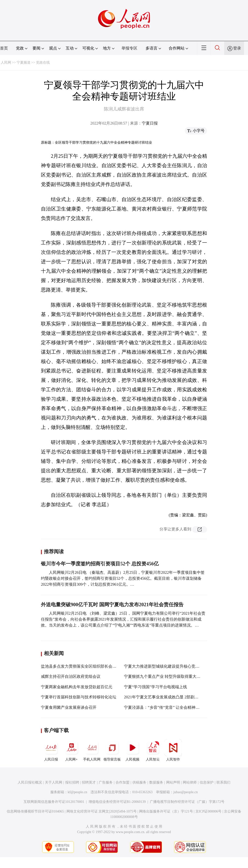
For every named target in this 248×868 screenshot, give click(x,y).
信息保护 (207, 782)
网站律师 (190, 782)
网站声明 (173, 782)
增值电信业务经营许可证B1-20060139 (117, 802)
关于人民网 (54, 782)
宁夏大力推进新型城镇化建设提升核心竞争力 (164, 666)
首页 (4, 48)
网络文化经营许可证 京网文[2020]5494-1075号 (102, 811)
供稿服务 (139, 782)
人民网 (6, 63)
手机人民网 (92, 750)
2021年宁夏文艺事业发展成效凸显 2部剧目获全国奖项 (171, 697)
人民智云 (153, 750)
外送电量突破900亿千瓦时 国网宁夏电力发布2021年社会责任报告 (112, 605)
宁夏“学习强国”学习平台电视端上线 (155, 687)
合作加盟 (123, 782)
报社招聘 (72, 782)
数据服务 (156, 782)
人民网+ (71, 750)
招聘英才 (89, 782)
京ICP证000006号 (209, 811)
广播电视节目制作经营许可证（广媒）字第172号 (187, 802)
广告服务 (106, 782)
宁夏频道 (24, 63)
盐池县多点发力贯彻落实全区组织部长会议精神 (83, 666)
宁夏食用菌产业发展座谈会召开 (69, 707)
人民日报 (51, 750)
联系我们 (223, 782)
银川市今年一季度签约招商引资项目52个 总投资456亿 (100, 564)
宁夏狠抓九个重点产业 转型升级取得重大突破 (164, 676)
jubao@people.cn (186, 792)
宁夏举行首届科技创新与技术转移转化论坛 (79, 697)
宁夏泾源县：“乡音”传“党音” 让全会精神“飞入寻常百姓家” (175, 707)
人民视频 (132, 750)
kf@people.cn (77, 792)
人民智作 (173, 750)
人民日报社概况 (30, 782)
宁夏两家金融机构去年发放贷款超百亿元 (77, 687)
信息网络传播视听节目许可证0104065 (35, 811)
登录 (237, 48)
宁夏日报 (150, 123)
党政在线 (43, 63)
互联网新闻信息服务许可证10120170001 (54, 802)
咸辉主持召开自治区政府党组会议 (71, 676)
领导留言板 (112, 750)
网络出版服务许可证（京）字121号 (166, 811)
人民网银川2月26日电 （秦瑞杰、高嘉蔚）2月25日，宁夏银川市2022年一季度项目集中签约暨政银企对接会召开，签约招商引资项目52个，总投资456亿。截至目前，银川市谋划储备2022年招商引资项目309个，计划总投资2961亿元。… (123, 578)
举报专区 (129, 48)
